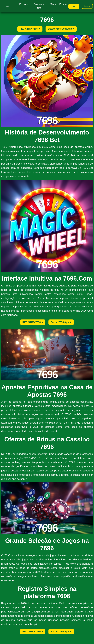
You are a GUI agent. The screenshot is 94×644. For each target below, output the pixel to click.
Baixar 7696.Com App (65, 30)
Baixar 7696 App (65, 325)
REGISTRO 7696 (25, 30)
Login (72, 6)
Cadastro (87, 6)
